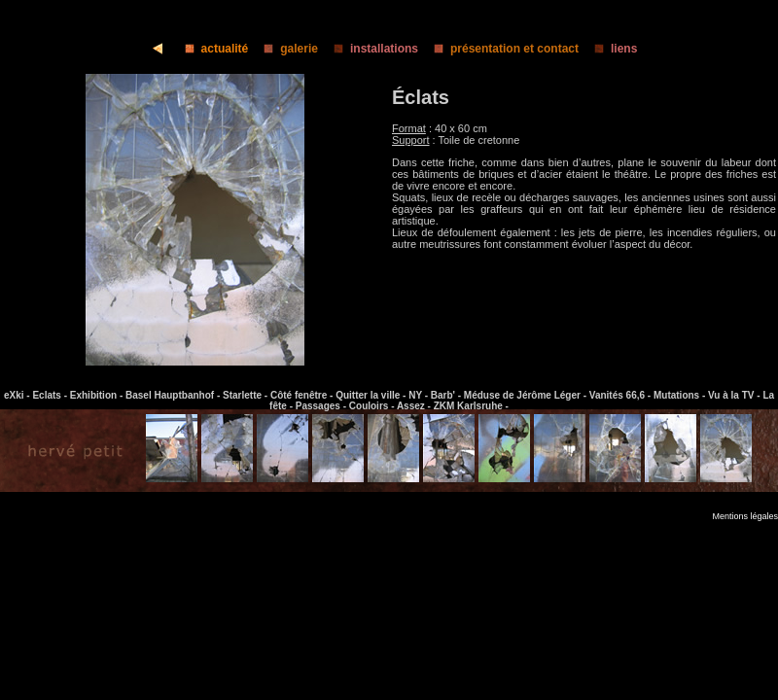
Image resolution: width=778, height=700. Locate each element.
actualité (211, 49)
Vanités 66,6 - (621, 395)
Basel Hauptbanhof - (174, 395)
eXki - (18, 395)
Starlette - (247, 395)
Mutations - (681, 395)
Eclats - (51, 395)
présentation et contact (500, 49)
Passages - (322, 406)
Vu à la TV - (735, 395)
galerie (285, 49)
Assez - (415, 406)
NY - (420, 395)
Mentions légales (745, 516)
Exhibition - (98, 395)
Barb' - (447, 395)
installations (370, 49)
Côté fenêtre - (303, 395)
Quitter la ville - (372, 395)
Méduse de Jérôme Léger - (527, 395)
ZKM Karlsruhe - (471, 406)
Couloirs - (373, 406)
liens (610, 49)
